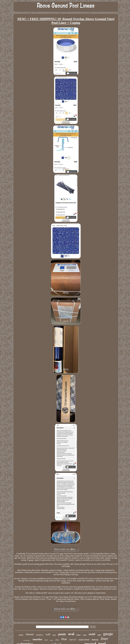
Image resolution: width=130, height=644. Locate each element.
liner (104, 639)
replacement (84, 640)
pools (62, 634)
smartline (37, 639)
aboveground (27, 640)
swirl (92, 634)
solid (99, 635)
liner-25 (73, 640)
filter (57, 640)
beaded (21, 635)
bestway (95, 640)
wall (48, 634)
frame (79, 635)
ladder (52, 640)
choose (30, 634)
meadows (40, 635)
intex (54, 635)
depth (46, 640)
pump (85, 635)
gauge (108, 634)
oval (71, 634)
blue (64, 639)
